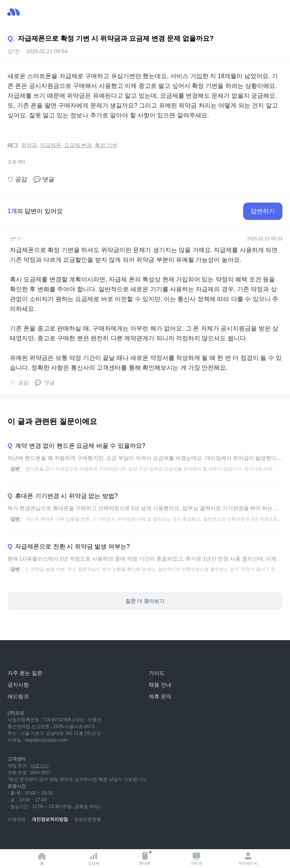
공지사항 (18, 685)
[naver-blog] (30, 838)
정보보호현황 (88, 819)
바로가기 (40, 766)
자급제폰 (51, 145)
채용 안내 (160, 685)
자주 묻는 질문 (25, 673)
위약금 (29, 145)
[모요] (25, 656)
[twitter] (80, 838)
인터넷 (196, 858)
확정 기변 (106, 145)
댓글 (44, 180)
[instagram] (47, 838)
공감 (17, 180)
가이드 (157, 673)
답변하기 (263, 211)
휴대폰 (145, 858)
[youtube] (14, 838)
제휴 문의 (160, 696)
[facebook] (63, 838)
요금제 (94, 858)
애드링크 (18, 696)
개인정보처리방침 (50, 819)
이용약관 (17, 819)
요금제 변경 (78, 145)
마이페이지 (248, 858)
